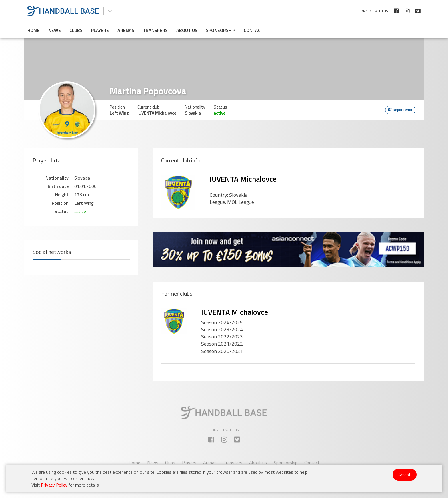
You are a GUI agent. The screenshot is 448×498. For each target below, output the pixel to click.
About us (187, 30)
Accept (405, 475)
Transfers (155, 30)
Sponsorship (221, 30)
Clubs (76, 30)
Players (100, 30)
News (55, 30)
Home (34, 30)
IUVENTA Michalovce (243, 179)
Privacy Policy (54, 485)
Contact (254, 30)
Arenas (126, 30)
